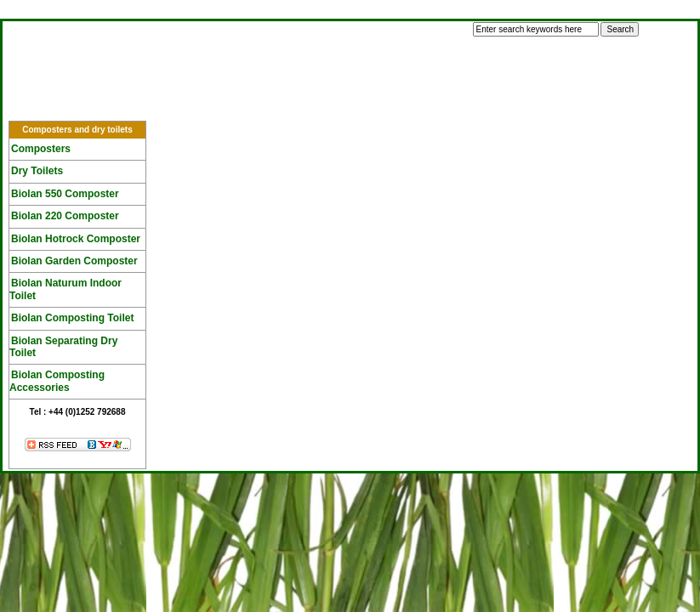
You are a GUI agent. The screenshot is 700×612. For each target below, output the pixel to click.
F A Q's (274, 104)
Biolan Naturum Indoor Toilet (65, 289)
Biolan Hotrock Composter (76, 239)
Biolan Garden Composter (74, 261)
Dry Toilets (37, 171)
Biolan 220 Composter (65, 216)
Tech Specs (380, 104)
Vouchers (492, 104)
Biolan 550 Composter (65, 194)
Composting (168, 104)
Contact (593, 104)
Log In (27, 12)
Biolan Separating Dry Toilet (63, 347)
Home (63, 104)
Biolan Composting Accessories (57, 381)
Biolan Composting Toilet (72, 318)
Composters (41, 149)
